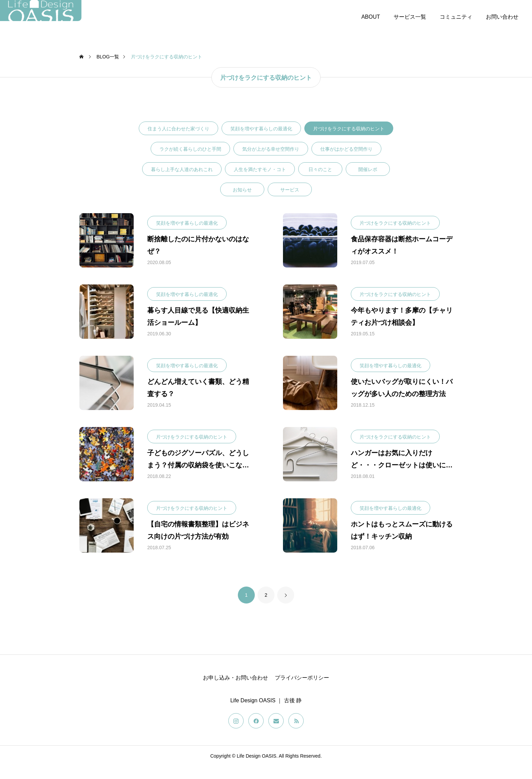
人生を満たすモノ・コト (260, 182)
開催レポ (368, 182)
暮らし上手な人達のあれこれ (182, 182)
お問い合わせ (502, 17)
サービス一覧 (410, 17)
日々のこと (320, 182)
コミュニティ (456, 17)
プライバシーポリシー (302, 691)
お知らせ (242, 203)
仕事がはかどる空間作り (346, 162)
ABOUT (371, 17)
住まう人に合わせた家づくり (178, 142)
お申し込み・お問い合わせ (235, 691)
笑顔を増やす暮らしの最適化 (261, 142)
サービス (290, 203)
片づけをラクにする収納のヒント (349, 142)
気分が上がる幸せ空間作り (271, 162)
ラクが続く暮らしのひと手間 (190, 162)
